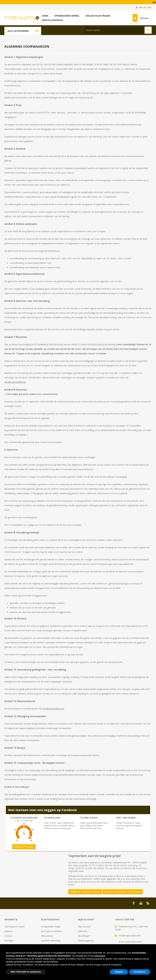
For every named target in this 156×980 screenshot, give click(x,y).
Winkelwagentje (86, 941)
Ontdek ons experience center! (85, 892)
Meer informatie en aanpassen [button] (26, 972)
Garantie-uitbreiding (51, 941)
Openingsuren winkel (14, 927)
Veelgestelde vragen (51, 927)
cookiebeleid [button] (99, 956)
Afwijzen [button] (119, 972)
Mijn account (84, 927)
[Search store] (114, 30)
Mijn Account (145, 7)
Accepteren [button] (140, 972)
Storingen (9, 941)
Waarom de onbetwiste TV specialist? (122, 892)
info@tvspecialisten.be (15, 382)
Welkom (8, 931)
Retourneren (47, 936)
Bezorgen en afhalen (51, 931)
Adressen (83, 931)
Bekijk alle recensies (24, 847)
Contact (8, 936)
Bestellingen (84, 936)
